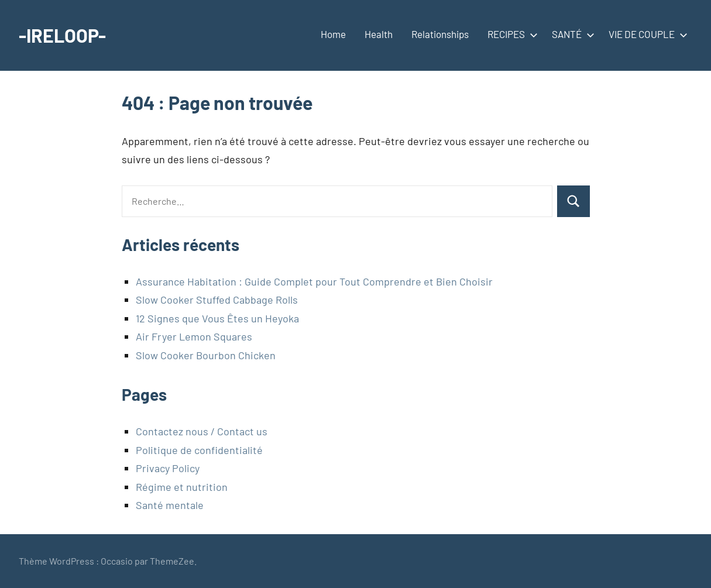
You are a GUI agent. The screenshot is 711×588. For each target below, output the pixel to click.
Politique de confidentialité (199, 450)
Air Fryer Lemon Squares (194, 336)
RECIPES (510, 34)
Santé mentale (170, 505)
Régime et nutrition (182, 487)
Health (379, 34)
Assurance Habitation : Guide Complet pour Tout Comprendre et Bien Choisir (314, 281)
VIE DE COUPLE (646, 34)
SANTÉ (571, 34)
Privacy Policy (168, 468)
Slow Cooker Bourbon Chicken (206, 355)
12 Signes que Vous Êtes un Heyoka (217, 318)
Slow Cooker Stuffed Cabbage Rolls (217, 300)
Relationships (440, 34)
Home (333, 34)
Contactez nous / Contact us (202, 431)
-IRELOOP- (62, 35)
